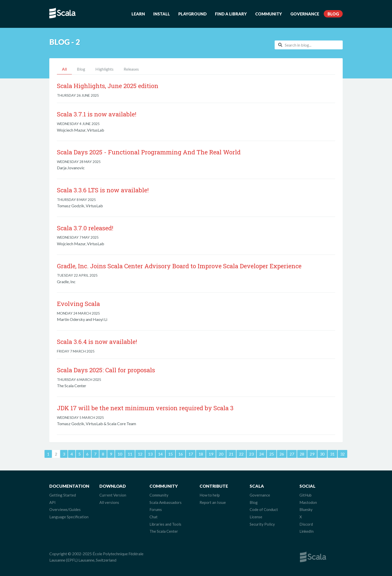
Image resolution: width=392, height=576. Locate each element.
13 (150, 454)
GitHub (306, 495)
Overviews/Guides (65, 509)
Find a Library (231, 14)
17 (191, 454)
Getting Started (63, 495)
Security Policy (262, 524)
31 (332, 454)
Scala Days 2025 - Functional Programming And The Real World (149, 152)
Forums (156, 509)
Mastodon (308, 502)
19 (211, 454)
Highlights (104, 69)
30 (322, 454)
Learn (138, 14)
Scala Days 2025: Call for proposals (106, 370)
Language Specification (69, 517)
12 (140, 454)
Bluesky (306, 509)
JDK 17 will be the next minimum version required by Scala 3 (145, 408)
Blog (333, 14)
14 (160, 454)
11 (130, 454)
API (52, 502)
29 (312, 454)
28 (302, 454)
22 (241, 454)
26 (282, 454)
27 (292, 454)
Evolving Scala (78, 304)
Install (162, 14)
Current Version (113, 495)
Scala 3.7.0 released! (85, 228)
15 (170, 454)
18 (201, 454)
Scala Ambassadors (166, 502)
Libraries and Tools (165, 524)
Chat (154, 517)
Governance (305, 14)
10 (120, 454)
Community (269, 14)
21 (231, 454)
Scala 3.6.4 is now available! (97, 342)
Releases (131, 69)
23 (251, 454)
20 (221, 454)
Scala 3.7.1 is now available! (97, 114)
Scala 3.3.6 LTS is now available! (103, 190)
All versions (109, 502)
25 (272, 454)
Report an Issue (213, 502)
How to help (210, 495)
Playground (192, 14)
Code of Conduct (264, 509)
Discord (306, 524)
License (256, 517)
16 (181, 454)
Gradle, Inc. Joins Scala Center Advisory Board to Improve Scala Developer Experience (179, 266)
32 (342, 454)
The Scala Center (164, 531)
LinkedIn (307, 531)
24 (262, 454)
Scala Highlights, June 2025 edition (108, 86)
